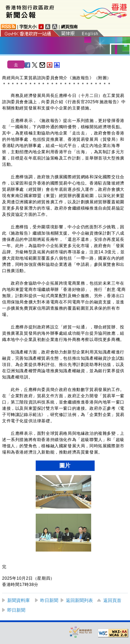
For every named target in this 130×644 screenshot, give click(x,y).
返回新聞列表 (79, 600)
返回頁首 (112, 600)
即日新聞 (16, 610)
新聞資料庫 (19, 600)
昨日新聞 (49, 600)
